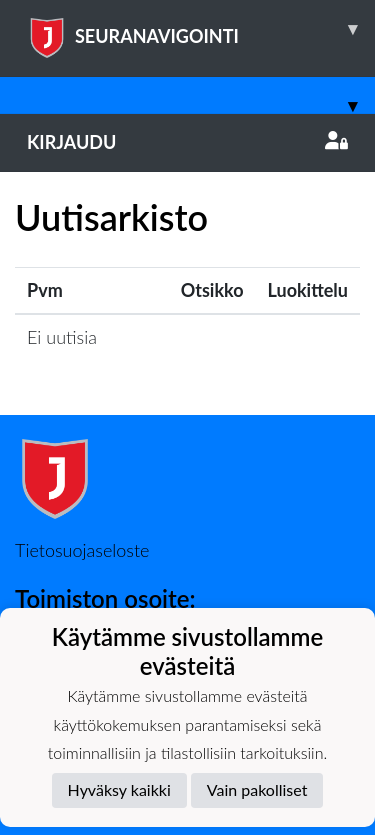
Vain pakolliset (257, 789)
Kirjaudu (187, 142)
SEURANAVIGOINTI (201, 29)
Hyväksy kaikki (119, 789)
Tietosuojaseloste (82, 550)
